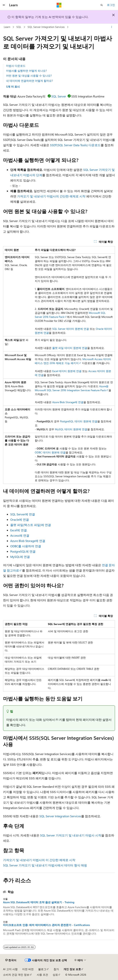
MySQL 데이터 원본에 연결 (71, 429)
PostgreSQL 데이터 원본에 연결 (79, 421)
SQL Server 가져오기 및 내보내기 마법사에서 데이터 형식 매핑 (45, 865)
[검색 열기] (102, 5)
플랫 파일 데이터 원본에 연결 (70, 348)
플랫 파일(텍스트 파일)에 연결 (31, 525)
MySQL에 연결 (20, 557)
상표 (55, 975)
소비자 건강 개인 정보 (16, 975)
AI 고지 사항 (10, 969)
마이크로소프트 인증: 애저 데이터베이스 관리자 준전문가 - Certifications (46, 925)
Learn (7, 27)
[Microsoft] (59, 5)
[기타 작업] (112, 27)
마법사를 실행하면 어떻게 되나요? (26, 71)
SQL (19, 27)
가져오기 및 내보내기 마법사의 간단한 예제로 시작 (51, 196)
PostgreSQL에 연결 (23, 551)
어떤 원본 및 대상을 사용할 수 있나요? (29, 76)
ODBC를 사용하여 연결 (26, 546)
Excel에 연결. (19, 530)
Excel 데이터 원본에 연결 (67, 371)
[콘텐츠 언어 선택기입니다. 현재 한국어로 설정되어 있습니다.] (11, 960)
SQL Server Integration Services (46, 27)
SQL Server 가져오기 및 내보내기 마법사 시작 (71, 835)
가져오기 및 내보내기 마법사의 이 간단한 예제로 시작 (39, 860)
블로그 (42, 969)
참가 (56, 969)
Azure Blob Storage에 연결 (68, 402)
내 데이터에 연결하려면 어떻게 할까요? (29, 81)
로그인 (111, 5)
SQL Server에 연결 (23, 514)
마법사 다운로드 (16, 66)
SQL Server (59, 96)
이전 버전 (28, 969)
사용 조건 (42, 975)
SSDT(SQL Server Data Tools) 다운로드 (75, 145)
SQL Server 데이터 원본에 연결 (71, 329)
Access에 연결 (20, 535)
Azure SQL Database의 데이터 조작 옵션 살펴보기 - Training (39, 902)
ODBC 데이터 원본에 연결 (50, 452)
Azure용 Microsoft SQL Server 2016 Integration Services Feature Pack (72, 388)
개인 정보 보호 (72, 969)
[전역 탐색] (4, 5)
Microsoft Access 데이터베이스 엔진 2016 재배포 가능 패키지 (73, 361)
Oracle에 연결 (20, 519)
